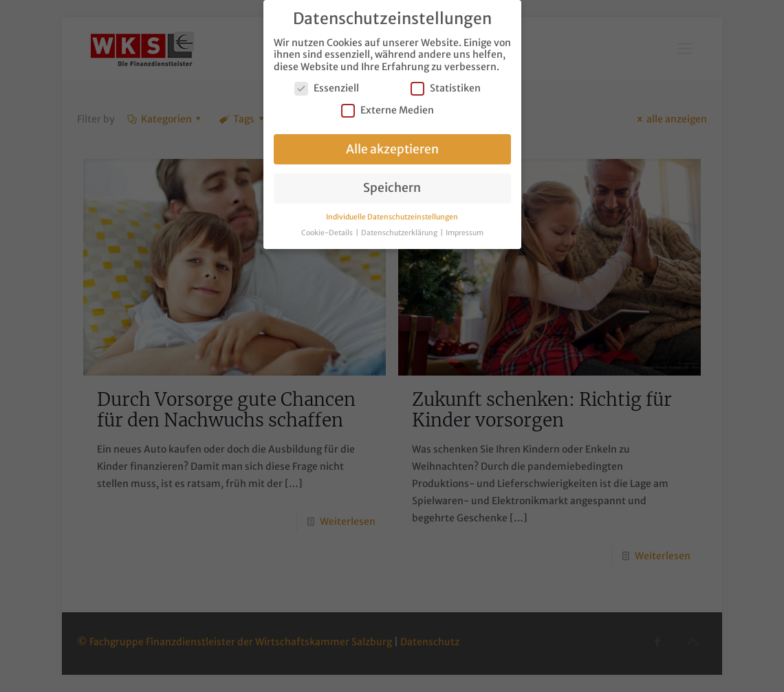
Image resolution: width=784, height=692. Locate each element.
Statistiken (446, 87)
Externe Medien (388, 108)
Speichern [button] (392, 186)
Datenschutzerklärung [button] (400, 231)
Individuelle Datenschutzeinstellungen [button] (392, 215)
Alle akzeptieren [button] (392, 147)
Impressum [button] (465, 231)
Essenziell (327, 87)
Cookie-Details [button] (328, 231)
